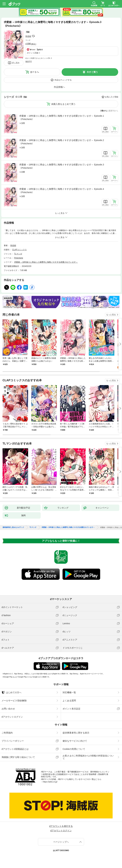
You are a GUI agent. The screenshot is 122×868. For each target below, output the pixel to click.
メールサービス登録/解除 (14, 701)
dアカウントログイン (12, 717)
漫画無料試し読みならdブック (13, 527)
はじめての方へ (12, 692)
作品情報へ (59, 87)
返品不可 (29, 61)
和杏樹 (28, 36)
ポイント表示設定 (71, 709)
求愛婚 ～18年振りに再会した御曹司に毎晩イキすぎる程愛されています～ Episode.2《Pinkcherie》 (62, 142)
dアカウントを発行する (61, 826)
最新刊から (113, 111)
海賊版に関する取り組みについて (18, 757)
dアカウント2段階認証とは (15, 749)
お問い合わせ (8, 709)
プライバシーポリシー (13, 741)
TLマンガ (18, 254)
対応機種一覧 (69, 692)
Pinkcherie (19, 258)
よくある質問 (69, 701)
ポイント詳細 (33, 53)
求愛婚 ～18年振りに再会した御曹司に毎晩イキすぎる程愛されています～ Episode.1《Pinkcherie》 (62, 118)
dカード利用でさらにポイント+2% (38, 58)
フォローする (33, 36)
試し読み (16, 63)
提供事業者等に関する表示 (76, 733)
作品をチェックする (63, 80)
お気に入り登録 (112, 97)
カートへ (34, 72)
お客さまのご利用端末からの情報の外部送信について (88, 757)
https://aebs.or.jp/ (50, 782)
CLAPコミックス (19, 250)
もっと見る (111, 315)
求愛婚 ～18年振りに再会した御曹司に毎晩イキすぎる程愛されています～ (46, 262)
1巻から (104, 111)
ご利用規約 (7, 733)
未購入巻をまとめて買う (63, 104)
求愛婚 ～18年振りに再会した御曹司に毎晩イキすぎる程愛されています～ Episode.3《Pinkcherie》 (62, 166)
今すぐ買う (92, 72)
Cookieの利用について (74, 749)
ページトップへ (61, 842)
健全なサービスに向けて (75, 741)
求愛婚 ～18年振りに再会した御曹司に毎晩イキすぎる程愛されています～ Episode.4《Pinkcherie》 (62, 191)
